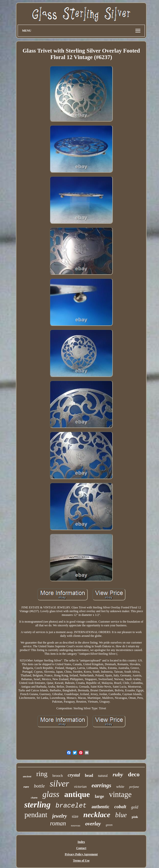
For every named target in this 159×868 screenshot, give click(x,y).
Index (81, 842)
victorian (80, 787)
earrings (101, 785)
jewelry (60, 816)
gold (135, 807)
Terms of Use (81, 861)
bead (89, 775)
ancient (27, 776)
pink (135, 817)
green (109, 825)
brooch (58, 776)
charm (34, 798)
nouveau (76, 825)
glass (51, 794)
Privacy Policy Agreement (81, 854)
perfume (134, 787)
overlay (93, 824)
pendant (36, 815)
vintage (120, 794)
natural (103, 776)
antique (77, 794)
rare (26, 787)
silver (59, 784)
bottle (39, 786)
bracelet (71, 806)
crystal (74, 775)
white (120, 787)
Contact (81, 848)
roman (58, 823)
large (99, 796)
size (75, 816)
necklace (97, 815)
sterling (38, 805)
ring (42, 774)
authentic (100, 807)
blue (121, 815)
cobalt (120, 807)
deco (134, 774)
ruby (118, 774)
